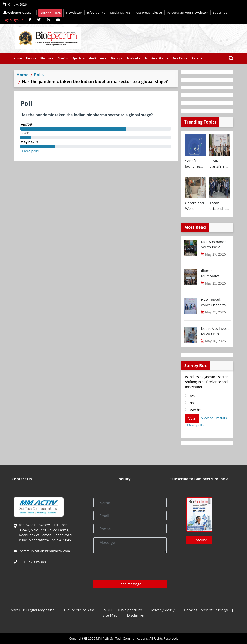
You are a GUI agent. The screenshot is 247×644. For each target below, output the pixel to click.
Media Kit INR (120, 13)
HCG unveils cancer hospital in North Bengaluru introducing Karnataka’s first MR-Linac (214, 302)
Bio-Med (132, 58)
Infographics (96, 13)
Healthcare (96, 58)
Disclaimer (136, 615)
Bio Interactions (155, 58)
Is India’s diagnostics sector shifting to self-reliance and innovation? (206, 382)
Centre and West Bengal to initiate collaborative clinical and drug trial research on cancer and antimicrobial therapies (195, 206)
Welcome (18, 13)
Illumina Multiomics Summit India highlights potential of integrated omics (215, 273)
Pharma (46, 58)
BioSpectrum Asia (79, 610)
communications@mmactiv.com (44, 551)
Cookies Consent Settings (206, 610)
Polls (39, 75)
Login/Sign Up (14, 20)
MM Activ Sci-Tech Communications (122, 638)
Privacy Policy (163, 610)
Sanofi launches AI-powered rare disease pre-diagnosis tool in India (195, 164)
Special (77, 58)
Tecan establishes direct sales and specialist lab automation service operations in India (219, 206)
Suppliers (179, 58)
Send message (130, 584)
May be (193, 410)
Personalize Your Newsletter (188, 13)
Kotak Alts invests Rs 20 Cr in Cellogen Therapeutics (216, 331)
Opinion (63, 58)
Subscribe (220, 13)
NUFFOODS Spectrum (123, 610)
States (196, 58)
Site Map (110, 615)
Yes (190, 396)
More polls (30, 151)
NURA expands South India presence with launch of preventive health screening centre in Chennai (216, 245)
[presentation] (130, 566)
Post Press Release (148, 13)
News (30, 58)
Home (18, 58)
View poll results (214, 418)
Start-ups (117, 58)
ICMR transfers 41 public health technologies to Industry (220, 164)
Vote (192, 418)
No (190, 403)
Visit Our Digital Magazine (33, 610)
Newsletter (74, 13)
